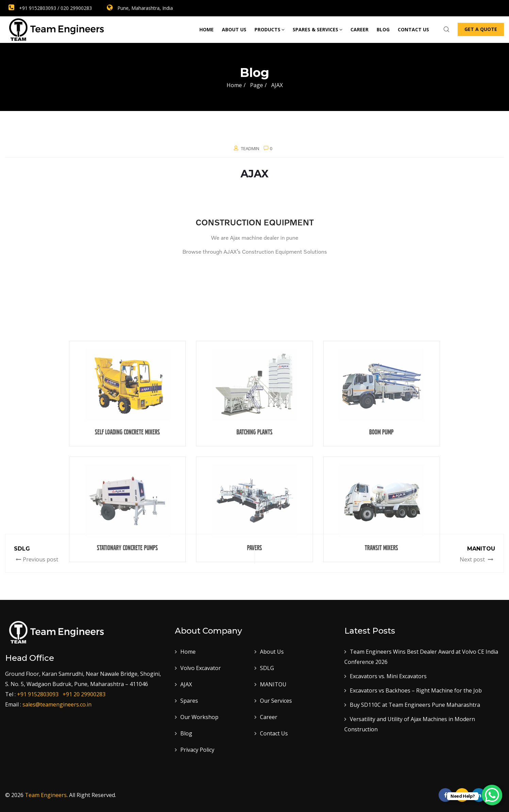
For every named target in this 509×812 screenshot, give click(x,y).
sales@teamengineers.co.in (57, 704)
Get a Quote (481, 29)
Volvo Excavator (201, 668)
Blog (383, 29)
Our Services (276, 701)
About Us (234, 29)
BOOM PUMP (381, 590)
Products (269, 29)
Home (207, 29)
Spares (189, 701)
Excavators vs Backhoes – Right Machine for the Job (416, 690)
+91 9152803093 (39, 694)
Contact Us (274, 733)
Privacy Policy (197, 750)
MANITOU (273, 684)
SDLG (267, 668)
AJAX (186, 684)
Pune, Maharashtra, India (140, 8)
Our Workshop (199, 717)
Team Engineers (46, 795)
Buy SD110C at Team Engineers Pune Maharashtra (415, 705)
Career (359, 29)
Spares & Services (317, 29)
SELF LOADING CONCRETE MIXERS (127, 590)
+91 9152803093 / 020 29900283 (50, 8)
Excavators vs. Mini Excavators (388, 676)
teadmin (250, 148)
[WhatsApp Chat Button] (492, 795)
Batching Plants (255, 590)
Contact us (413, 29)
